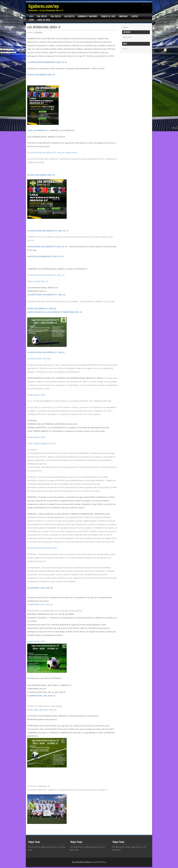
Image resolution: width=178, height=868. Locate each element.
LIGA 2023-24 (69, 16)
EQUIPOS (135, 16)
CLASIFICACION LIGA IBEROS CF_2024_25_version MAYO (52, 153)
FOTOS (31, 20)
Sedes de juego (44, 20)
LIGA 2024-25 (42, 16)
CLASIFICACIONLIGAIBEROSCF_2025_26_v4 (47, 62)
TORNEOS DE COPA (108, 16)
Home (31, 16)
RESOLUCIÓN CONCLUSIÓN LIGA (42, 548)
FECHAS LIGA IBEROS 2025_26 (41, 75)
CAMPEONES (123, 16)
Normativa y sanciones (88, 16)
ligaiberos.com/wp (44, 6)
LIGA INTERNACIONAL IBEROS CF (44, 27)
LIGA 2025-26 (56, 16)
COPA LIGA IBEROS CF (37, 130)
